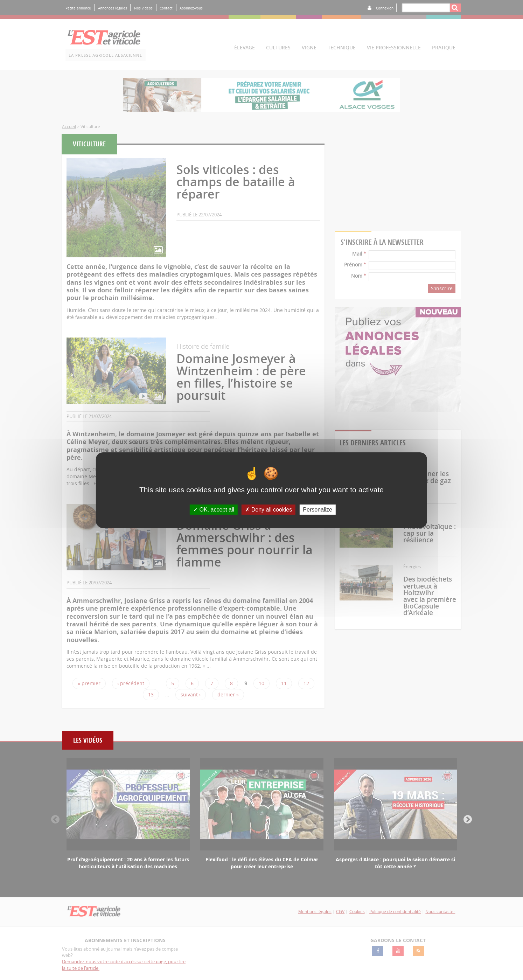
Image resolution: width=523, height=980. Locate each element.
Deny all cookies (269, 509)
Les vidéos (88, 740)
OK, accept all (214, 509)
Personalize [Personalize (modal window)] (318, 509)
